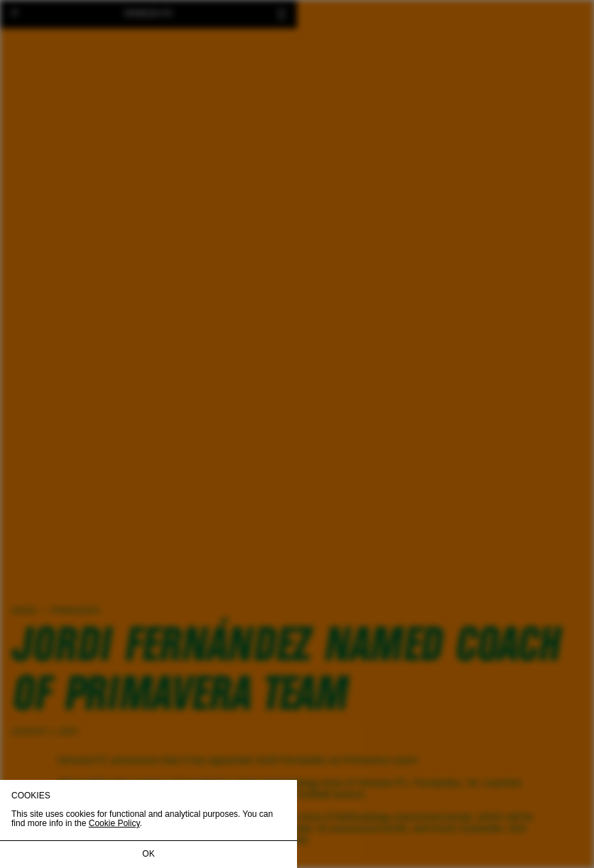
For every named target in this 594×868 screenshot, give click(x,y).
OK (148, 854)
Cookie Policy (114, 823)
